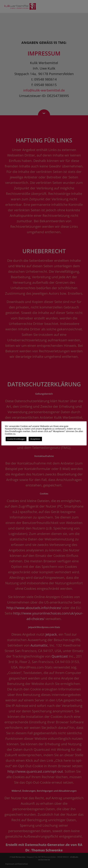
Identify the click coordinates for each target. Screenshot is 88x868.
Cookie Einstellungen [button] (16, 439)
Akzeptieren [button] (35, 439)
